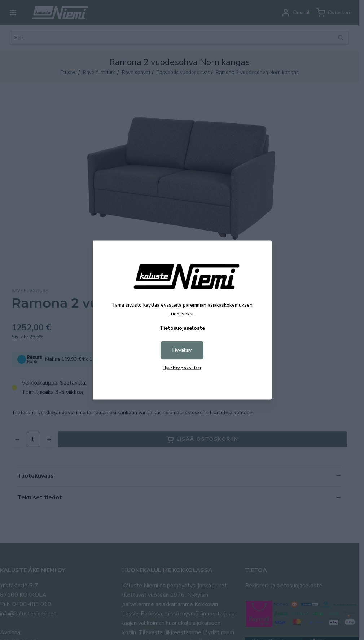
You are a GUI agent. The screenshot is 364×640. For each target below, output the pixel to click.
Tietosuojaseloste (182, 328)
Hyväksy (182, 350)
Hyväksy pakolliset (182, 368)
